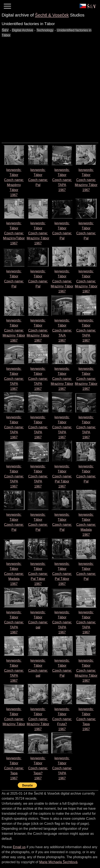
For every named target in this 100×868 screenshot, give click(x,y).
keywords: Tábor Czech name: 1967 (62, 180)
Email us (19, 847)
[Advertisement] (50, 88)
